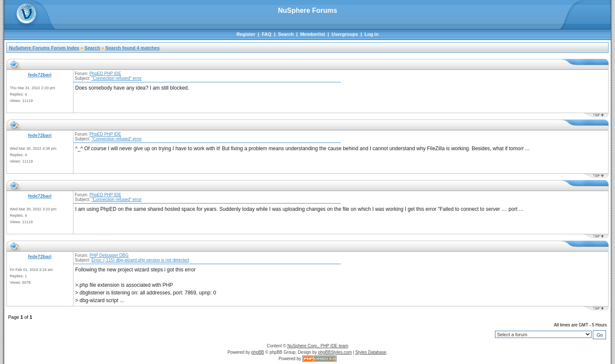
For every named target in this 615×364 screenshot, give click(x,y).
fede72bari (40, 75)
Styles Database (371, 352)
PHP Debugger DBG (109, 255)
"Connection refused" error (117, 78)
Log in (371, 34)
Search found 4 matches (133, 48)
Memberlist (313, 34)
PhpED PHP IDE (105, 74)
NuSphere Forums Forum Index (44, 48)
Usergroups (345, 34)
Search (286, 34)
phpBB (258, 352)
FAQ (267, 34)
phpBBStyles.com (335, 352)
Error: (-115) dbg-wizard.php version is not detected (140, 260)
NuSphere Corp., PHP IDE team (318, 346)
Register (246, 34)
